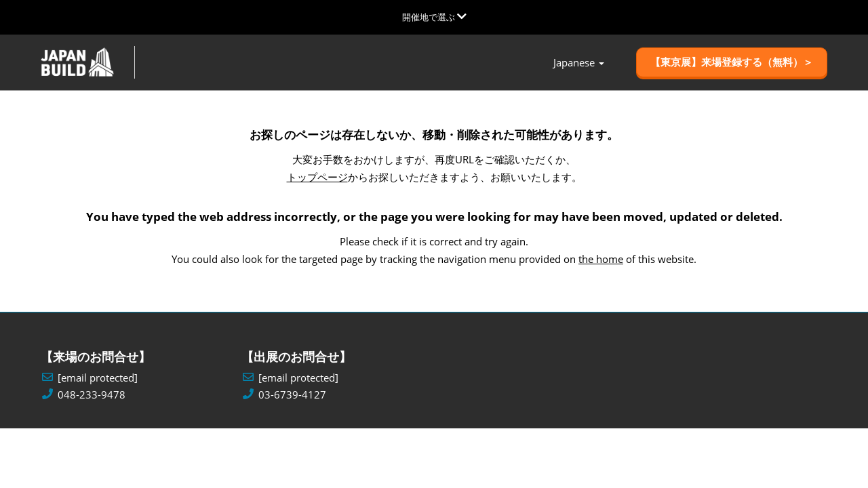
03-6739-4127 (292, 395)
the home (601, 259)
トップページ (317, 178)
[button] (732, 63)
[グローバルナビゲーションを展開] (434, 17)
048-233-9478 (92, 395)
